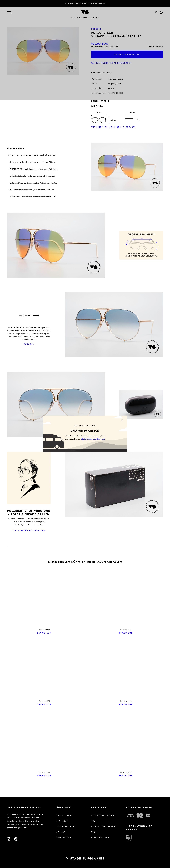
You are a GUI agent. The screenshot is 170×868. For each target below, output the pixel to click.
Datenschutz (64, 838)
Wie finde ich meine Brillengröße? (113, 127)
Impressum (62, 821)
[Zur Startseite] (85, 859)
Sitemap (61, 832)
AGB (93, 821)
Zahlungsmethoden (102, 815)
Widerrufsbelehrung (102, 826)
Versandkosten (100, 838)
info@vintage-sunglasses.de (93, 439)
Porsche (29, 344)
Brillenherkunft (66, 826)
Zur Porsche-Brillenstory (29, 530)
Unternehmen (64, 815)
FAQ (93, 832)
